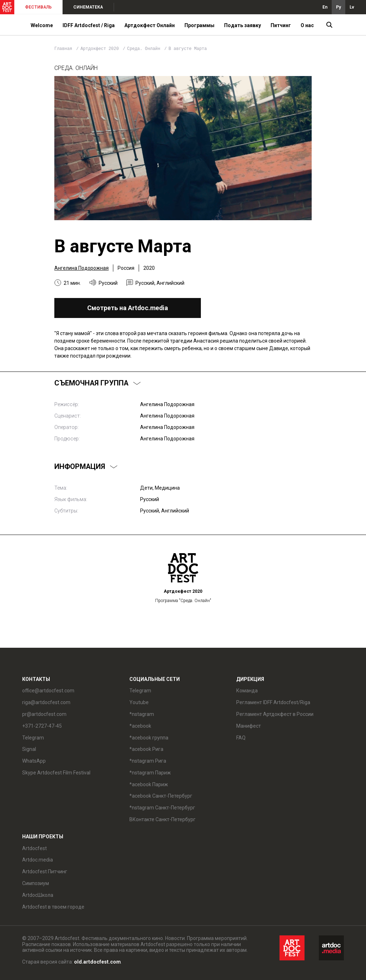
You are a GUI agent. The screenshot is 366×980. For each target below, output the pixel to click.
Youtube (139, 702)
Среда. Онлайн (145, 49)
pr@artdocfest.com (44, 714)
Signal (29, 749)
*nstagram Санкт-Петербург (162, 808)
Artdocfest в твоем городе (53, 907)
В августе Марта (188, 49)
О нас (307, 25)
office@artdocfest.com (48, 691)
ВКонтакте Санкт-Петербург (162, 819)
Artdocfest (34, 848)
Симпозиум (36, 883)
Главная (63, 49)
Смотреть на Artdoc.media (128, 308)
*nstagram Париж (150, 773)
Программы (199, 25)
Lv (352, 7)
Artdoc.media (38, 860)
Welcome (42, 25)
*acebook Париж (149, 784)
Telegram (33, 738)
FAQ (241, 738)
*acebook (140, 726)
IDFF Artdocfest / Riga (89, 25)
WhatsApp (34, 761)
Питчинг (281, 25)
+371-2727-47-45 (42, 726)
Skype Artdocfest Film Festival (56, 773)
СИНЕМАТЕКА (88, 7)
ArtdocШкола (38, 895)
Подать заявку (243, 25)
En (325, 7)
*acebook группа (149, 738)
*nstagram (142, 714)
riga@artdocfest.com (46, 702)
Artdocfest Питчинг (45, 872)
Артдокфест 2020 (101, 49)
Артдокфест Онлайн (150, 25)
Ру (338, 7)
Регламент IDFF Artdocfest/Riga (273, 702)
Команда (247, 691)
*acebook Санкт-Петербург (161, 796)
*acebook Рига (146, 749)
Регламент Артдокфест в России (275, 714)
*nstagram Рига (148, 761)
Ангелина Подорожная (81, 268)
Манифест (249, 726)
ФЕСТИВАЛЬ (38, 7)
